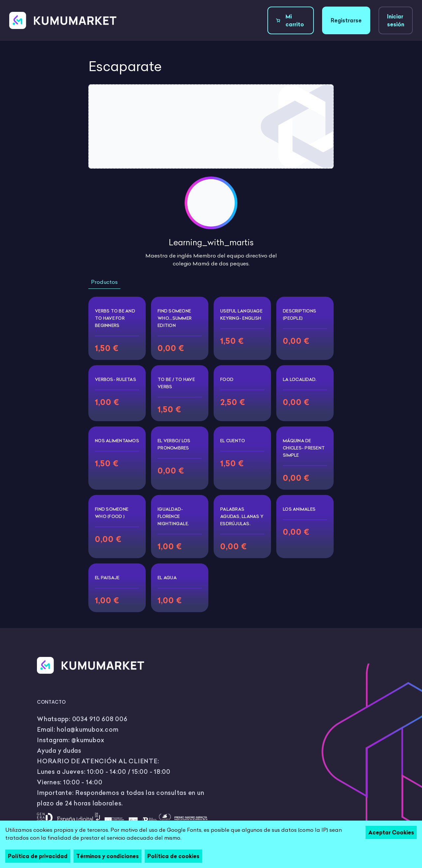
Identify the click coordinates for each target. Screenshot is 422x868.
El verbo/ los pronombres (174, 444)
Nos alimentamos (117, 441)
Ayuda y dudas (59, 751)
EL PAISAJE (107, 578)
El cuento (233, 441)
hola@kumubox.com (88, 730)
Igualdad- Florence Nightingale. (173, 516)
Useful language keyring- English (241, 314)
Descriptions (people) (300, 314)
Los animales (299, 509)
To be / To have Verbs (176, 383)
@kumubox (88, 740)
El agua (167, 578)
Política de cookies (173, 856)
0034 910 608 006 (100, 719)
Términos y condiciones (107, 856)
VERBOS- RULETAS (116, 379)
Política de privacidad (38, 856)
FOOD (227, 379)
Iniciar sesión (396, 20)
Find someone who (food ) (112, 513)
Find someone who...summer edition (175, 318)
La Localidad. (300, 379)
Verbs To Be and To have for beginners (115, 318)
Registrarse (346, 20)
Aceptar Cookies (391, 832)
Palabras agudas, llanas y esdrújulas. (242, 516)
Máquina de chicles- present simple (304, 448)
